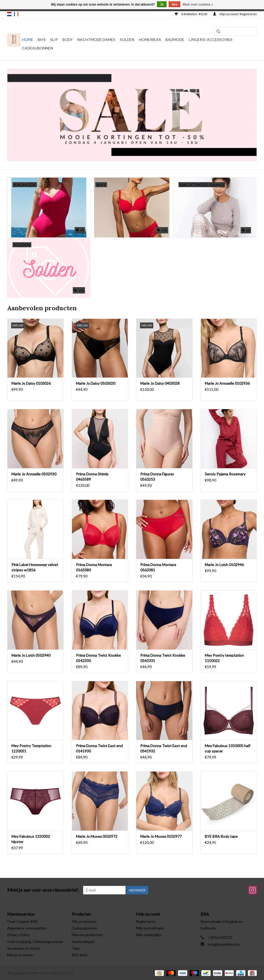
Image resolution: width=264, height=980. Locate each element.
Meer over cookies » (198, 5)
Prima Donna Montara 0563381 (158, 567)
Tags (76, 948)
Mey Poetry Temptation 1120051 (31, 748)
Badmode (175, 39)
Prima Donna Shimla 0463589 (92, 477)
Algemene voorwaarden (27, 928)
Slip (54, 39)
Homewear (150, 39)
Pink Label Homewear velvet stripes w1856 (35, 567)
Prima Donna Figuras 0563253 (157, 477)
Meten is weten (20, 955)
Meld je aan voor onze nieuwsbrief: (43, 890)
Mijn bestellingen (150, 928)
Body (68, 39)
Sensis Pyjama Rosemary (225, 474)
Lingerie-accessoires (211, 39)
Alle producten (84, 921)
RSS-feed (80, 955)
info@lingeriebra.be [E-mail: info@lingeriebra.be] (224, 944)
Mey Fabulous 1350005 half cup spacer (227, 748)
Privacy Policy (18, 935)
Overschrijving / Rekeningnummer (35, 942)
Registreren (146, 921)
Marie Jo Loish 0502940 (31, 655)
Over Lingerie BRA (23, 921)
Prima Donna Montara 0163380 (94, 567)
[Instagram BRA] (253, 890)
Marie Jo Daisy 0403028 (160, 383)
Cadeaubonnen (38, 48)
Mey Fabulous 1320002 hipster (31, 839)
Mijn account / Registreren (235, 14)
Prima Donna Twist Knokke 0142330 (98, 658)
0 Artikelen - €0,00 (191, 14)
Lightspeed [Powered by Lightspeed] (66, 973)
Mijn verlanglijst (149, 935)
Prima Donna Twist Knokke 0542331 (163, 658)
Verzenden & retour (24, 948)
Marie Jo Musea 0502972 (97, 836)
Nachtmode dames (96, 39)
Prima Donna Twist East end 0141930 (99, 748)
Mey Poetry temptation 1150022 (224, 658)
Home (28, 39)
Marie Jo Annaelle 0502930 (34, 474)
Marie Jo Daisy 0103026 (31, 383)
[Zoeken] (236, 31)
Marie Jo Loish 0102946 (224, 565)
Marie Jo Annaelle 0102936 (227, 383)
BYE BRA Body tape (221, 836)
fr (16, 14)
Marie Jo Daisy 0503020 (96, 383)
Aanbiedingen (83, 942)
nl (9, 14)
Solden (127, 39)
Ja (162, 5)
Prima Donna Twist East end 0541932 (164, 748)
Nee (174, 5)
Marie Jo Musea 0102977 (161, 836)
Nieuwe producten (87, 935)
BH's (42, 39)
